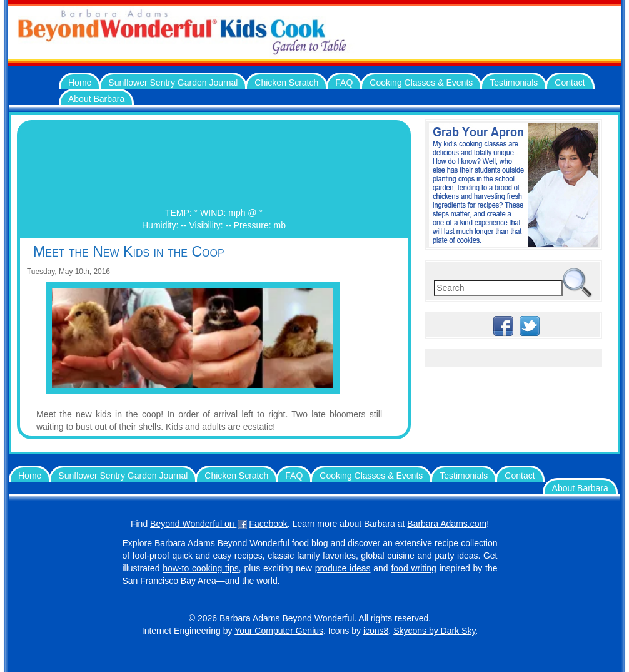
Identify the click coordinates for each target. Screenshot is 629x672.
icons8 (376, 631)
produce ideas (343, 568)
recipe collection (466, 543)
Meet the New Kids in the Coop (129, 252)
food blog (310, 543)
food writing (413, 568)
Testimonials (514, 83)
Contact (570, 83)
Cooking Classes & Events (421, 83)
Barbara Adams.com (447, 524)
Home (80, 83)
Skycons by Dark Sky (434, 631)
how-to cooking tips (201, 568)
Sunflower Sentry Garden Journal (173, 83)
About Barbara (96, 99)
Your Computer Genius (279, 631)
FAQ (344, 83)
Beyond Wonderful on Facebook (219, 524)
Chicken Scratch (286, 83)
